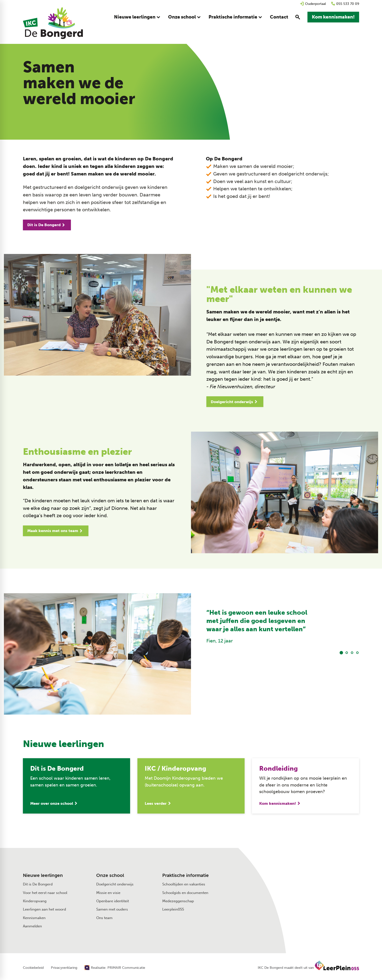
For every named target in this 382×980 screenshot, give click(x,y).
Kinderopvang (35, 901)
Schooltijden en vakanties (184, 884)
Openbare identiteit (113, 901)
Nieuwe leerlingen (43, 875)
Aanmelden (32, 926)
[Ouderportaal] (313, 4)
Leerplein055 (173, 909)
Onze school (110, 875)
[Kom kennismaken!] (333, 17)
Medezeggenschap (178, 901)
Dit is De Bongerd (38, 884)
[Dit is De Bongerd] (47, 225)
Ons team (104, 918)
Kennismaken (34, 918)
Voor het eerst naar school (45, 893)
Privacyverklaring (64, 968)
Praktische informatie (186, 875)
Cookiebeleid (33, 968)
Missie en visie (108, 893)
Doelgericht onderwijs (115, 884)
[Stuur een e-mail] (306, 875)
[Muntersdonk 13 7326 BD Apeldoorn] (309, 885)
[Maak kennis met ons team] (56, 531)
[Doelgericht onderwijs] (235, 402)
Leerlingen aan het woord (44, 909)
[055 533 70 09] (345, 4)
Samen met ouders (112, 909)
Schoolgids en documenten (185, 893)
